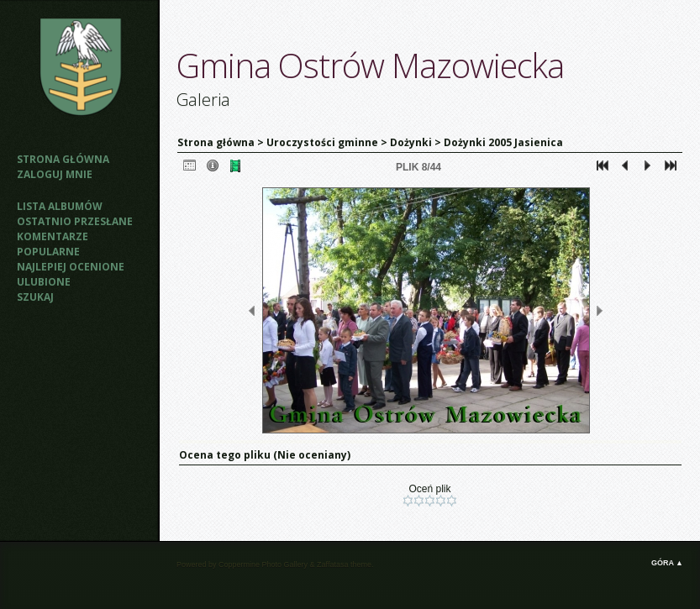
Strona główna (63, 159)
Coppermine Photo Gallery (263, 564)
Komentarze (53, 236)
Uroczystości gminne (322, 142)
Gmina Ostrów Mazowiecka (370, 65)
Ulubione (44, 282)
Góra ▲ (667, 563)
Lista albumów (60, 206)
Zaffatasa (332, 564)
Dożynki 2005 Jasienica (503, 142)
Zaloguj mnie (55, 174)
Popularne (48, 252)
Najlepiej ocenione (71, 267)
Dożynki (411, 142)
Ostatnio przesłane (75, 221)
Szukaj (35, 297)
